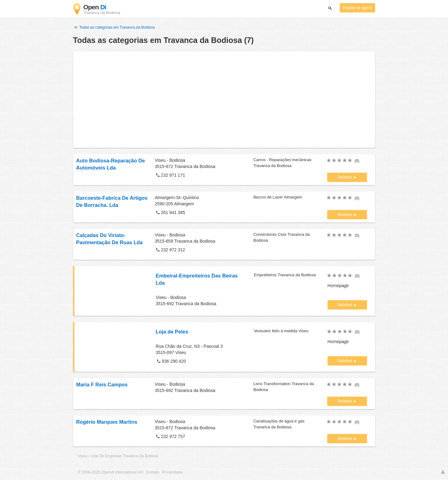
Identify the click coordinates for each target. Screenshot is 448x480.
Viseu (83, 456)
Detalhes (345, 177)
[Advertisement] (224, 100)
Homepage (338, 286)
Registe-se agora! (357, 8)
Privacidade (172, 472)
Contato (153, 472)
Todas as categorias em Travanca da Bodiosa (114, 27)
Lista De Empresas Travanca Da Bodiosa (124, 456)
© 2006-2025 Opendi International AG (111, 472)
